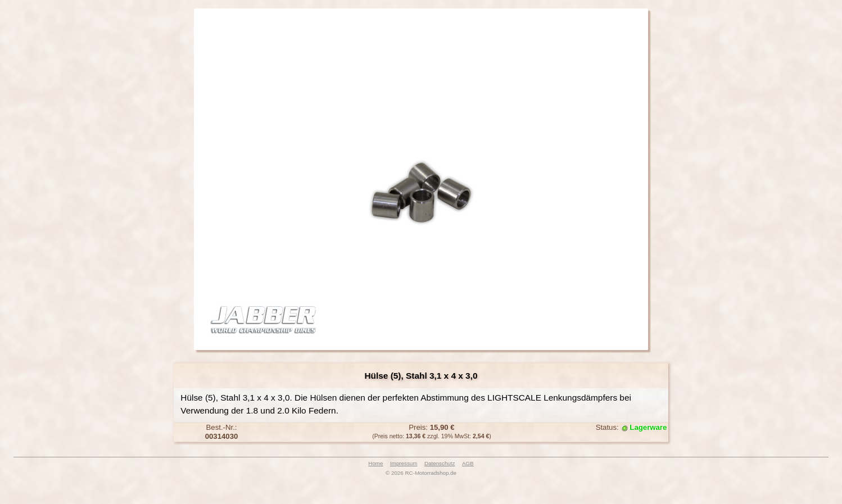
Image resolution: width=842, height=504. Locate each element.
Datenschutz (440, 463)
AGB (468, 463)
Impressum (404, 463)
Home (375, 463)
